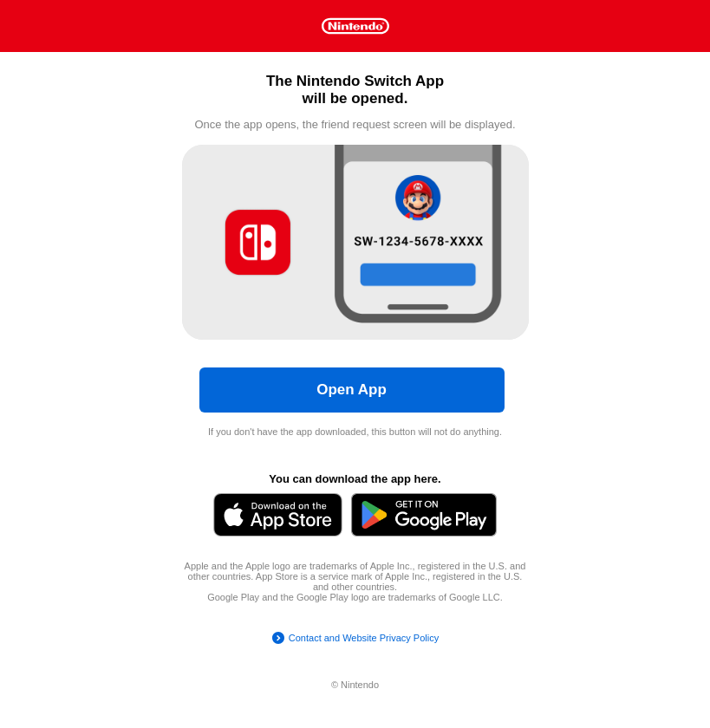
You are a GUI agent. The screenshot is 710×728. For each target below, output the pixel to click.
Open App (352, 390)
